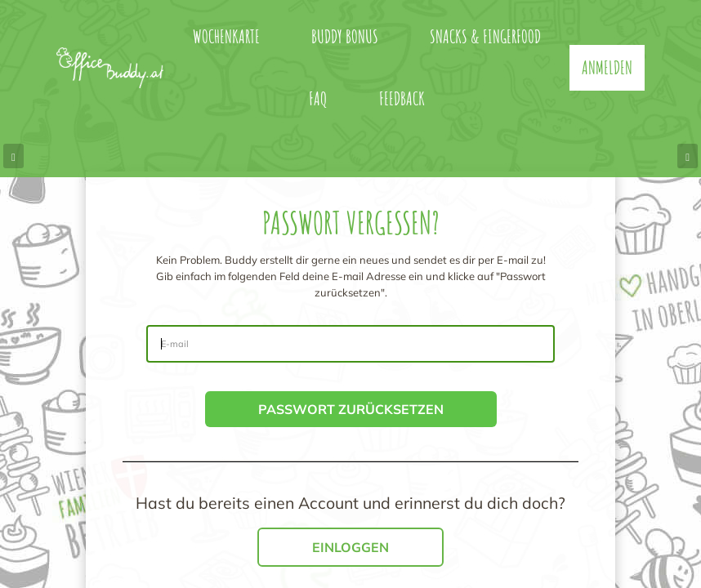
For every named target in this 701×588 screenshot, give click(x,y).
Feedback (402, 98)
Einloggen (350, 547)
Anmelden (607, 67)
